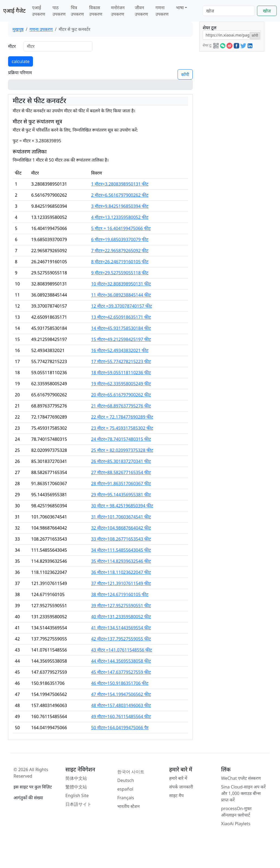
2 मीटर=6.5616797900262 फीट (120, 195)
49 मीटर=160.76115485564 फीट (121, 716)
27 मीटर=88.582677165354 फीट (121, 472)
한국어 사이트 (131, 772)
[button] (216, 45)
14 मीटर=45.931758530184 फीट (121, 328)
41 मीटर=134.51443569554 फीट (121, 628)
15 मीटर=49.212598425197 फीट (121, 339)
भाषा (180, 8)
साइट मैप (176, 795)
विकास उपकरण (96, 11)
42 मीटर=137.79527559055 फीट (121, 639)
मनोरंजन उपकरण (118, 11)
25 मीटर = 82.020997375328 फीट (122, 450)
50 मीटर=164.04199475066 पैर (120, 728)
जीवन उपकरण (141, 11)
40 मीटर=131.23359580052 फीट (121, 617)
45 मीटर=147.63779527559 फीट (121, 672)
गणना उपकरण (162, 11)
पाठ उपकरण (59, 11)
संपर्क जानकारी (181, 787)
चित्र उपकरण (77, 11)
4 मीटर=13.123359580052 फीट (120, 217)
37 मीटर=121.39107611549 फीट (121, 583)
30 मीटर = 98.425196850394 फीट (122, 506)
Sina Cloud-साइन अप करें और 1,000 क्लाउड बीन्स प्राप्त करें (243, 793)
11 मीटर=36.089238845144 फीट (121, 295)
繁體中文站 (76, 787)
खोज (267, 11)
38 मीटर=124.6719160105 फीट (120, 594)
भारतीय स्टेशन (129, 806)
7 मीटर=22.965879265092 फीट (120, 251)
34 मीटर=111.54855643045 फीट (121, 550)
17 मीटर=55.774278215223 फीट (121, 361)
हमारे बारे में (178, 778)
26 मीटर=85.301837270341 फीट (121, 461)
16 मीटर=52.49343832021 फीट (120, 350)
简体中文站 (76, 778)
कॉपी (185, 74)
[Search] (229, 11)
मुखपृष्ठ (18, 29)
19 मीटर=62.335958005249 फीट (121, 384)
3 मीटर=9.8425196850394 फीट (120, 206)
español (125, 789)
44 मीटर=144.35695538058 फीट (121, 661)
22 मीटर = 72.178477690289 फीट (122, 417)
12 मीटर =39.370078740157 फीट (121, 306)
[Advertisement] (231, 133)
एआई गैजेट (14, 11)
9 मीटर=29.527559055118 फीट (120, 273)
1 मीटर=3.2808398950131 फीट (120, 184)
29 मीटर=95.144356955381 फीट (121, 495)
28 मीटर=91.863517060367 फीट (121, 484)
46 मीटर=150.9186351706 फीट (120, 683)
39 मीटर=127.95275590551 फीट (121, 606)
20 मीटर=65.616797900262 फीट (121, 395)
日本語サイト (78, 804)
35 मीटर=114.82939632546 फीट (121, 561)
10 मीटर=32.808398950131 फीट (121, 284)
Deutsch (126, 780)
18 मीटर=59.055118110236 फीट (121, 373)
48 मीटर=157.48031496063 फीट (121, 705)
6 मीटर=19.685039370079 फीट (120, 239)
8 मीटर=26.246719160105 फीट (120, 262)
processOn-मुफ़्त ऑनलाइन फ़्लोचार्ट (236, 812)
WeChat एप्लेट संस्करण (241, 778)
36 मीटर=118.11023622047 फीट (121, 572)
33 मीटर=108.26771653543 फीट (121, 539)
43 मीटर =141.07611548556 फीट (121, 650)
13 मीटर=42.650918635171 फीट (121, 317)
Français (126, 798)
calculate (21, 61)
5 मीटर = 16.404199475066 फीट (121, 228)
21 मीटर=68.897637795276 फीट (121, 406)
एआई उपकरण (39, 11)
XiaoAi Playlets (236, 824)
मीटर (12, 46)
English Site (77, 795)
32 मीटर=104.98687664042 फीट (121, 528)
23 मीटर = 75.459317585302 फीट (122, 428)
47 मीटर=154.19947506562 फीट (121, 694)
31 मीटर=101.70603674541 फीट (121, 517)
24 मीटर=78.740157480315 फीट (121, 439)
